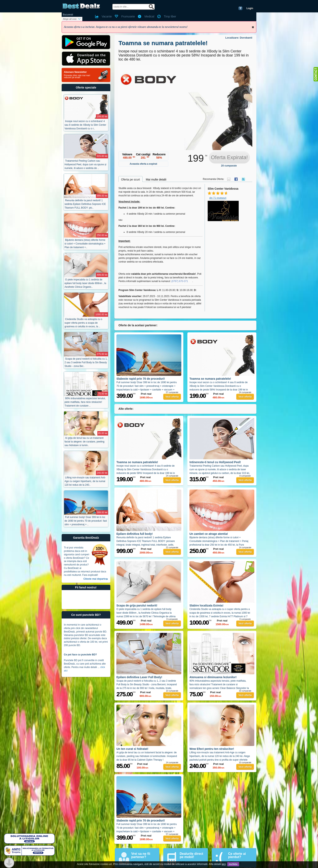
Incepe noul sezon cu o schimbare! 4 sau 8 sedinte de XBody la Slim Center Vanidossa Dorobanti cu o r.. (85, 125)
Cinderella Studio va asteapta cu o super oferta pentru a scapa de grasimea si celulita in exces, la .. (83, 323)
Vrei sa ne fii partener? (141, 855)
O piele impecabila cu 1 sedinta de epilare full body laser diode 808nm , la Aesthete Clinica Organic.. (85, 283)
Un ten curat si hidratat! (132, 749)
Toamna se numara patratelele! (163, 43)
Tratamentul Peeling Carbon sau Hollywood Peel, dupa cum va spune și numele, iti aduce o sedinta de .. (85, 164)
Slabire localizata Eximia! (206, 605)
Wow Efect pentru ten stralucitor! (212, 749)
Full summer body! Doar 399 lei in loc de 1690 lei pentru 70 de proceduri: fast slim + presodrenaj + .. (86, 521)
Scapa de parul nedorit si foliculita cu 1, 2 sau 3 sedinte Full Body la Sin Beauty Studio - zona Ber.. (86, 362)
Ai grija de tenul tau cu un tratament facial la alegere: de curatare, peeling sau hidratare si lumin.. (84, 442)
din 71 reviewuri (218, 198)
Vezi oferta (172, 397)
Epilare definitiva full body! (135, 534)
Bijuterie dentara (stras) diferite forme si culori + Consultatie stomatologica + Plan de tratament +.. (85, 244)
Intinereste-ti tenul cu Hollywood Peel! (215, 462)
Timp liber (170, 16)
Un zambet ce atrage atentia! (209, 534)
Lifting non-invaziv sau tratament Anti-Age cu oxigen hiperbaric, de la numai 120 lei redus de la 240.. (85, 481)
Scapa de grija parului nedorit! (137, 605)
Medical (149, 16)
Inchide (253, 27)
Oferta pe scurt (131, 179)
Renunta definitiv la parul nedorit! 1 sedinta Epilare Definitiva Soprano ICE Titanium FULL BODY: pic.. (85, 204)
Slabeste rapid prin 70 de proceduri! (141, 379)
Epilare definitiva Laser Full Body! (139, 677)
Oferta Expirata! (229, 157)
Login (250, 8)
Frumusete (128, 16)
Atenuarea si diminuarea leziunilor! (213, 677)
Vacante (107, 16)
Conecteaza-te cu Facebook (240, 8)
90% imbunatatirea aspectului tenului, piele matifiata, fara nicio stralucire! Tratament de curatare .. (85, 402)
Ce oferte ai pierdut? (237, 855)
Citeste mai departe (95, 579)
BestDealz (81, 6)
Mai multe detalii (156, 179)
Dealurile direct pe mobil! (191, 855)
